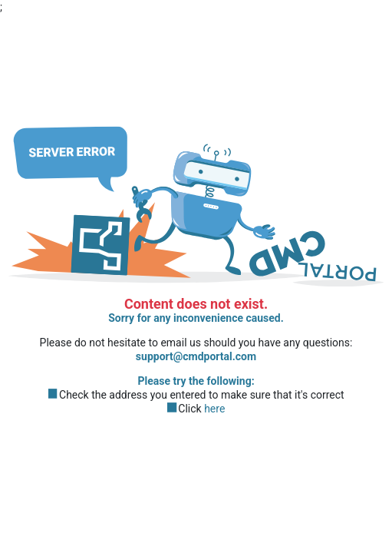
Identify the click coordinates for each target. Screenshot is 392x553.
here (214, 409)
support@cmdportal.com (196, 357)
